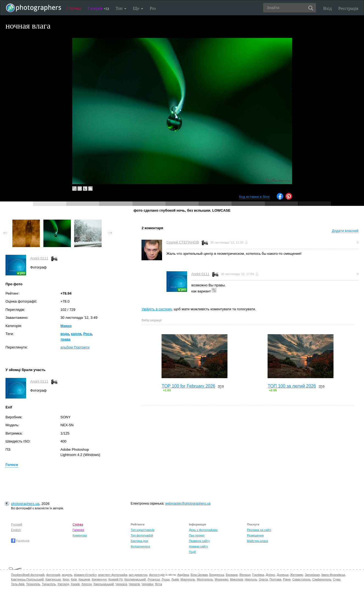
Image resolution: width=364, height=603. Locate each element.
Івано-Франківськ (333, 575)
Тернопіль (33, 584)
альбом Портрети (75, 347)
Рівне (287, 579)
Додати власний (345, 231)
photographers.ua (25, 504)
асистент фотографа (113, 575)
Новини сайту (198, 546)
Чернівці (147, 584)
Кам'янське (53, 579)
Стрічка (74, 8)
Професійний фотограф (28, 575)
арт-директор (138, 575)
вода (65, 334)
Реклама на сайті (259, 530)
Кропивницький (135, 579)
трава (66, 339)
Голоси (12, 465)
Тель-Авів (18, 584)
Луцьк (166, 579)
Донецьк (283, 575)
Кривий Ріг (115, 579)
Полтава (275, 579)
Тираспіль (49, 584)
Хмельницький (104, 584)
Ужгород (63, 584)
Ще (138, 8)
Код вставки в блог (255, 197)
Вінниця (245, 575)
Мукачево (222, 579)
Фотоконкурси (140, 546)
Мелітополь (205, 579)
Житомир (297, 575)
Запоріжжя (312, 575)
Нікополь (251, 579)
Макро (66, 326)
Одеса (263, 579)
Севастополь (301, 579)
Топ (121, 8)
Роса (87, 334)
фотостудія (157, 575)
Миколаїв (237, 579)
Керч (66, 579)
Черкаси (121, 584)
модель (67, 575)
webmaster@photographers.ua (188, 504)
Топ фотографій (142, 535)
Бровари (232, 575)
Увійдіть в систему (157, 309)
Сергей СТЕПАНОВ (182, 242)
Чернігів (134, 584)
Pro (153, 8)
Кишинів (84, 579)
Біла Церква (199, 575)
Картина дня (139, 541)
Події (192, 552)
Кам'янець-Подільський (27, 579)
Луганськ (154, 579)
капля (76, 334)
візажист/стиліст (85, 575)
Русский (17, 524)
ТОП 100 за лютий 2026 (292, 386)
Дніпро (270, 575)
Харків (75, 584)
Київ (74, 579)
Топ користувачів (143, 530)
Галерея (98, 8)
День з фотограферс (203, 530)
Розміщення (255, 535)
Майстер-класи (258, 541)
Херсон (87, 584)
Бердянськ (217, 575)
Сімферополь (322, 579)
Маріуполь (188, 579)
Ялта (158, 584)
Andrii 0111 (39, 258)
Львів (175, 579)
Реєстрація (348, 8)
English (16, 530)
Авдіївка (183, 575)
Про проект (197, 535)
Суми (337, 579)
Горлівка (258, 575)
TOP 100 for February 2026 (188, 386)
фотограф (53, 575)
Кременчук (99, 579)
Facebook (20, 541)
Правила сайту (199, 541)
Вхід (328, 8)
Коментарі (80, 535)
